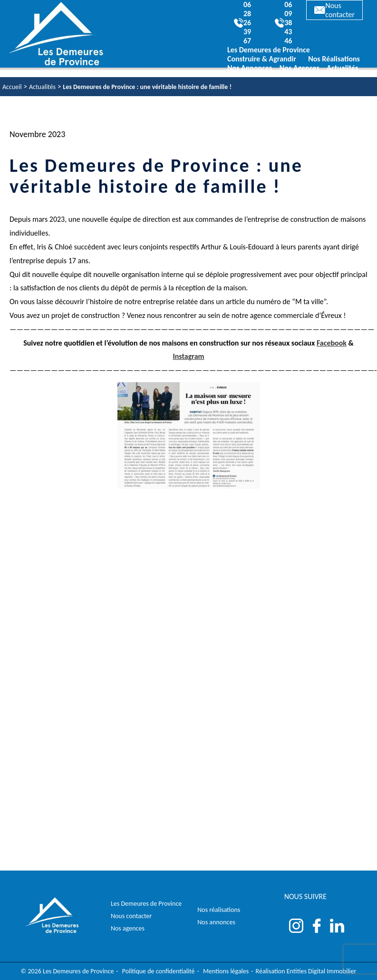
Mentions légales (226, 971)
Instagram (188, 356)
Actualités (342, 68)
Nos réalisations (219, 910)
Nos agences (128, 928)
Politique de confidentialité (159, 971)
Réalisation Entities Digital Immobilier (306, 971)
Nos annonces (216, 922)
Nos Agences (300, 68)
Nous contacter (334, 10)
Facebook (332, 343)
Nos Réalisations (334, 59)
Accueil (12, 87)
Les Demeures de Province (146, 904)
